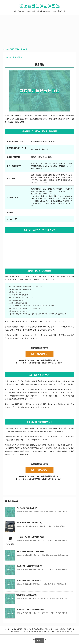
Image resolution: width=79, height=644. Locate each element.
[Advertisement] (39, 31)
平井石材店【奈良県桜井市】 (27, 508)
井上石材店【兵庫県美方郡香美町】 (30, 566)
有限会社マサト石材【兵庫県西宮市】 (30, 609)
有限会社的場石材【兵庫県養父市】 (30, 580)
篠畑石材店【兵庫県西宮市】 (27, 595)
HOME (6, 49)
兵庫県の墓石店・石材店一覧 (19, 49)
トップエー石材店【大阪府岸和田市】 (30, 537)
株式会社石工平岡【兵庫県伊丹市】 (30, 523)
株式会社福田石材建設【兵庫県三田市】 (31, 551)
